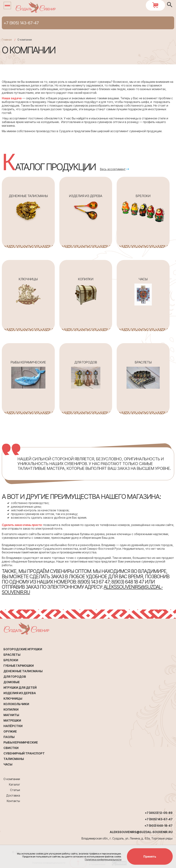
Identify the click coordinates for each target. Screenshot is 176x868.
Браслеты (12, 655)
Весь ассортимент (113, 169)
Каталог (14, 784)
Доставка (13, 795)
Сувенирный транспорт (24, 753)
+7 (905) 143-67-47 (21, 23)
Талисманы (14, 759)
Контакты (13, 801)
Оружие (10, 731)
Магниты (11, 715)
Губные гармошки (19, 666)
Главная (7, 40)
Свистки (11, 748)
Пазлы (9, 737)
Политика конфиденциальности (103, 859)
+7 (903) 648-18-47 (159, 826)
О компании (12, 779)
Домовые (12, 682)
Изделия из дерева (20, 693)
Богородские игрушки (23, 649)
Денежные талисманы (23, 671)
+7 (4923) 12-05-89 (159, 813)
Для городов (15, 677)
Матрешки (12, 720)
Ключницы (13, 699)
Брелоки (11, 660)
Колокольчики (16, 704)
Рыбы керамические (21, 742)
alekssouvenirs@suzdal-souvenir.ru (141, 832)
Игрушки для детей (20, 688)
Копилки (11, 710)
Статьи (15, 790)
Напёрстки (13, 726)
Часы (8, 764)
